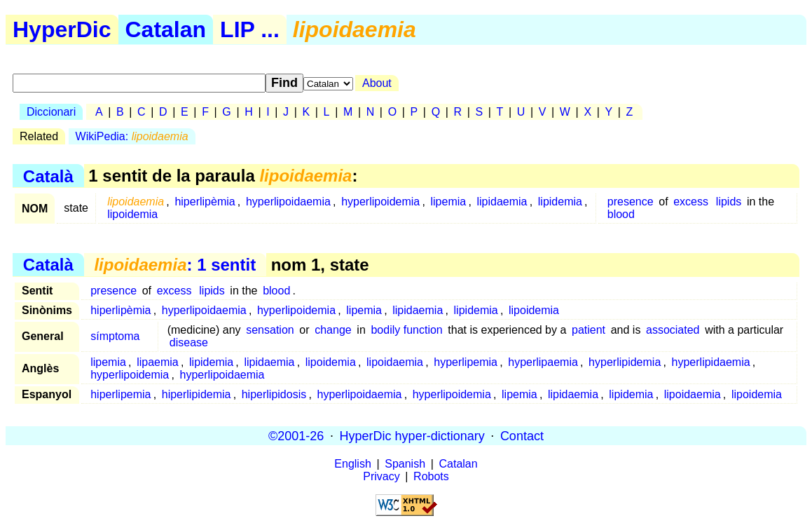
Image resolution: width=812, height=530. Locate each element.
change (333, 330)
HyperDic (62, 29)
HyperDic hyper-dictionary (412, 435)
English (352, 464)
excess (691, 202)
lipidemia (560, 202)
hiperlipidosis (274, 394)
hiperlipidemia (197, 394)
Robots (431, 476)
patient (589, 330)
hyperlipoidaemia (288, 202)
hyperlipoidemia (380, 202)
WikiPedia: (132, 136)
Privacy (381, 476)
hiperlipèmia (205, 202)
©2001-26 (296, 435)
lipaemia (158, 362)
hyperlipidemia (625, 362)
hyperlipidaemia (711, 362)
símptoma (115, 336)
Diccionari (51, 112)
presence (631, 202)
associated (673, 330)
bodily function (406, 330)
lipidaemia (502, 202)
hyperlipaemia (543, 362)
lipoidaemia (395, 362)
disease (189, 342)
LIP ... (250, 29)
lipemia (449, 202)
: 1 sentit (175, 265)
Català (48, 176)
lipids (729, 202)
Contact (522, 435)
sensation (270, 330)
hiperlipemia (121, 394)
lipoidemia (132, 214)
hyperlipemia (466, 362)
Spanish (405, 464)
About (377, 83)
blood (621, 214)
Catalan (166, 29)
